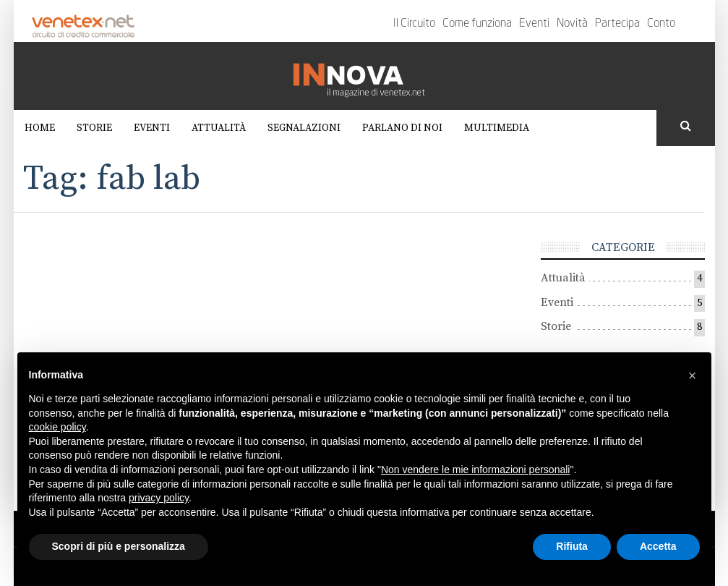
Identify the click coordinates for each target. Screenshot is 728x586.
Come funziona (477, 24)
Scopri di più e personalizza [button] (119, 546)
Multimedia (497, 128)
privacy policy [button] (159, 498)
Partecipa (617, 24)
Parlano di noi (402, 128)
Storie (94, 128)
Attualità (219, 128)
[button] (693, 375)
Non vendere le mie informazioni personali (475, 470)
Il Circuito (414, 24)
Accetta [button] (658, 546)
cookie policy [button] (57, 427)
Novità (572, 24)
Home (40, 128)
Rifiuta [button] (572, 546)
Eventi (534, 24)
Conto (661, 24)
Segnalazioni (304, 128)
